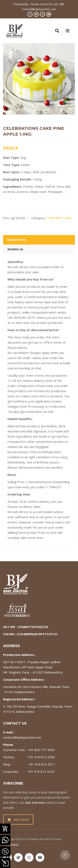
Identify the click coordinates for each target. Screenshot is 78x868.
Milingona (12, 844)
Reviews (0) (15, 249)
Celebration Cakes (59, 218)
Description (17, 240)
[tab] (39, 240)
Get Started (18, 820)
